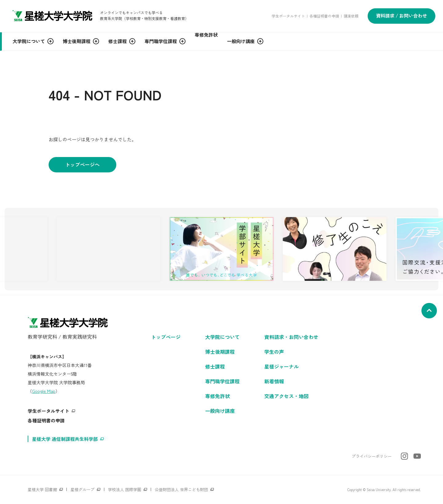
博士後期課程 (220, 352)
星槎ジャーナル (281, 366)
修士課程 (215, 366)
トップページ (166, 337)
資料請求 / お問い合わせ (401, 16)
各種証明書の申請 (324, 16)
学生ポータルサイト (288, 16)
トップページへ (82, 164)
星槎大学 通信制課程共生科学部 (65, 439)
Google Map (44, 391)
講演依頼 (351, 16)
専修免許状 (218, 396)
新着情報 (274, 381)
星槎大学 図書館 (42, 489)
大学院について (222, 337)
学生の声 (274, 352)
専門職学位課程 (222, 381)
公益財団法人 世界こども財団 (181, 489)
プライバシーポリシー (372, 456)
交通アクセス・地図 (286, 396)
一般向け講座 (220, 411)
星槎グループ (82, 489)
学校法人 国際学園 (125, 489)
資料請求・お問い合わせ (291, 337)
